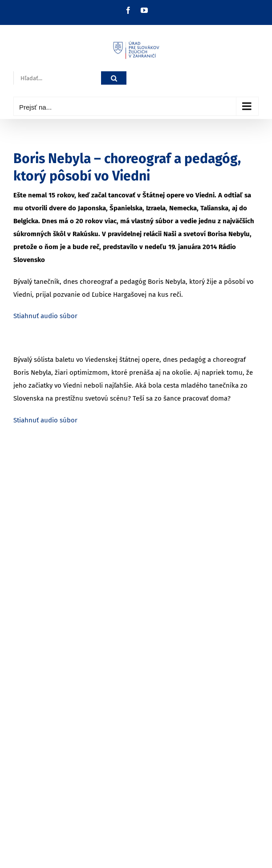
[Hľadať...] (57, 78)
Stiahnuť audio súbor (45, 316)
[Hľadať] (114, 78)
